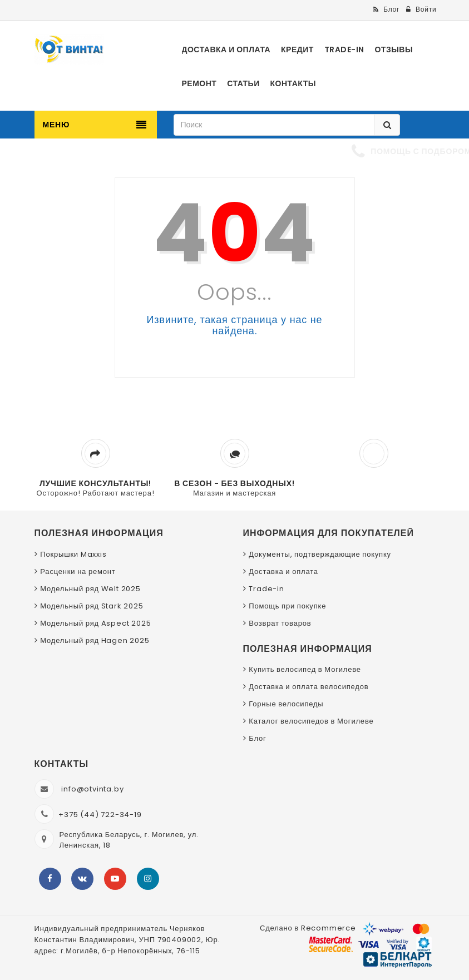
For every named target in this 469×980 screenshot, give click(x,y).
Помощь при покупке (287, 606)
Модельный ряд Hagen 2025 (95, 640)
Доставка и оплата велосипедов (308, 687)
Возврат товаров (280, 623)
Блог (257, 738)
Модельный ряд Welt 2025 (90, 589)
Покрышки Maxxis (73, 554)
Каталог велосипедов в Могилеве (311, 721)
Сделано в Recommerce (308, 928)
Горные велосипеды (286, 704)
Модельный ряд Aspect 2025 (95, 623)
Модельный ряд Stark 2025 (92, 606)
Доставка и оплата (283, 571)
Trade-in (266, 589)
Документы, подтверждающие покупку (320, 554)
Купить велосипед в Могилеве (305, 669)
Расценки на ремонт (78, 571)
